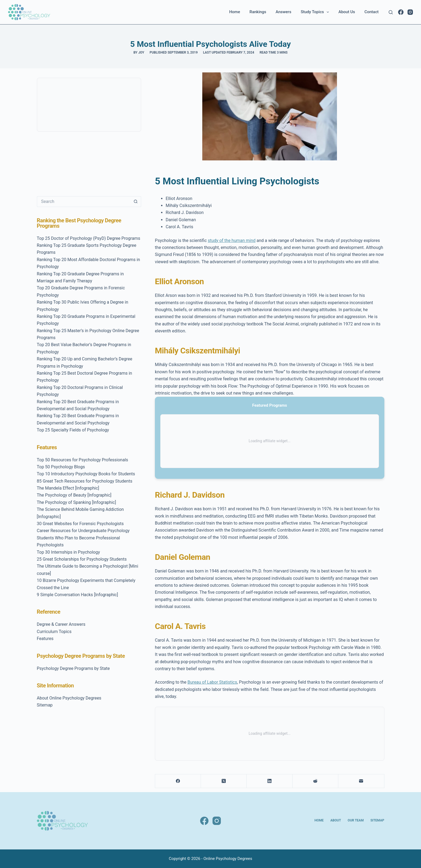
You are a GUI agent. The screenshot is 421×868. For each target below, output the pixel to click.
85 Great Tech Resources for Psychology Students (85, 481)
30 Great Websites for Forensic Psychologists (80, 524)
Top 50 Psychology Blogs (61, 467)
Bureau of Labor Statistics (212, 682)
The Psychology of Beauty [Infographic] (74, 495)
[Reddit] (315, 781)
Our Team (356, 820)
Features (45, 639)
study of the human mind (232, 240)
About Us (347, 12)
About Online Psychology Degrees (69, 698)
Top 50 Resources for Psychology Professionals (83, 460)
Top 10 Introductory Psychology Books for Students (86, 474)
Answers (283, 12)
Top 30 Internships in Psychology (69, 552)
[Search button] (136, 202)
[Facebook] (401, 12)
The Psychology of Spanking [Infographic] (76, 502)
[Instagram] (410, 12)
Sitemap (45, 705)
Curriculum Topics (54, 632)
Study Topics (316, 12)
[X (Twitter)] (224, 781)
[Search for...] (84, 202)
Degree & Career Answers (61, 624)
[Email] (361, 781)
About (336, 820)
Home (235, 12)
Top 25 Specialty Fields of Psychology (73, 430)
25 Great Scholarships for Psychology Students (82, 559)
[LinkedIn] (270, 781)
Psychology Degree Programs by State (73, 668)
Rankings (258, 12)
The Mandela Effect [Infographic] (68, 488)
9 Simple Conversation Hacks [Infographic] (78, 595)
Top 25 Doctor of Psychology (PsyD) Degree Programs (89, 238)
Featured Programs (269, 405)
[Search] (391, 12)
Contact (372, 12)
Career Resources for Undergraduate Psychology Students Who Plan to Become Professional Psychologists (83, 538)
